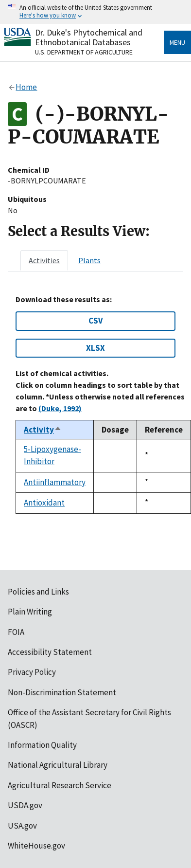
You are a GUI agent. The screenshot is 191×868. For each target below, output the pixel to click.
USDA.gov (25, 805)
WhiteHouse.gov (36, 846)
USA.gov (22, 826)
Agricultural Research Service (60, 785)
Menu (177, 42)
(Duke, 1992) (60, 408)
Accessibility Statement (50, 652)
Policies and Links (38, 592)
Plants (89, 260)
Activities (44, 260)
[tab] (44, 260)
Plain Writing (30, 612)
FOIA (16, 632)
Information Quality (42, 745)
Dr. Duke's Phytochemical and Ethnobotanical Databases (89, 37)
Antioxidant (44, 503)
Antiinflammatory (55, 482)
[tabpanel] (95, 404)
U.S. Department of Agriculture (84, 52)
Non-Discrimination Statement (62, 692)
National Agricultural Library (58, 765)
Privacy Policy (32, 672)
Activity (43, 430)
